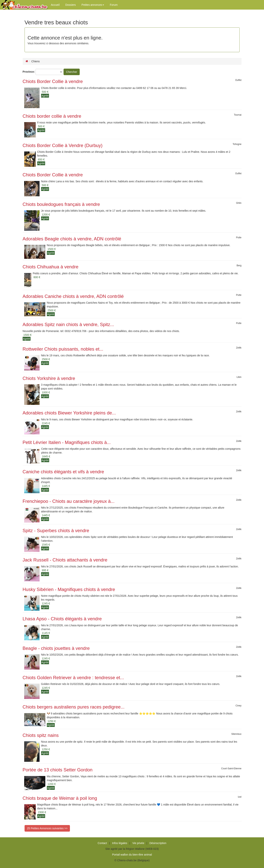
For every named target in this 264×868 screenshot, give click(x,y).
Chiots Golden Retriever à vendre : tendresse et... (73, 678)
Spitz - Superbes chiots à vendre (56, 531)
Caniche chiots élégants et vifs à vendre (63, 472)
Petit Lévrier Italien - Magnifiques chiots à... (67, 442)
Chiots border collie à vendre (52, 116)
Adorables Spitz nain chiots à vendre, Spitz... (68, 324)
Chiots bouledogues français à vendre (61, 204)
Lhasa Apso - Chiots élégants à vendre (62, 619)
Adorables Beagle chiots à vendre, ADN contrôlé (72, 239)
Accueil (55, 5)
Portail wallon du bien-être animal (132, 855)
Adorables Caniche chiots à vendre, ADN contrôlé (73, 296)
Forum (114, 5)
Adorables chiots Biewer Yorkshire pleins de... (69, 413)
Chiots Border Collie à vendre (53, 81)
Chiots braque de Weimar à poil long (60, 798)
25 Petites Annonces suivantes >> (47, 828)
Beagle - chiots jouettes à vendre (56, 648)
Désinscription (158, 843)
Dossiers (70, 5)
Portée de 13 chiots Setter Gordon (58, 770)
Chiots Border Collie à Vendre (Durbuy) (63, 145)
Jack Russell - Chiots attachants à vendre (65, 560)
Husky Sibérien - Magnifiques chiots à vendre (69, 589)
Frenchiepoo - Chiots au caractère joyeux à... (69, 501)
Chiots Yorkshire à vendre (49, 378)
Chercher (72, 72)
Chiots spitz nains (41, 735)
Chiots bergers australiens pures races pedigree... (74, 707)
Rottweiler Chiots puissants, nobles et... (63, 349)
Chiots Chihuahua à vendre (51, 267)
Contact (102, 843)
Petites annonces (93, 5)
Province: (29, 72)
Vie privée (138, 843)
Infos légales (120, 843)
